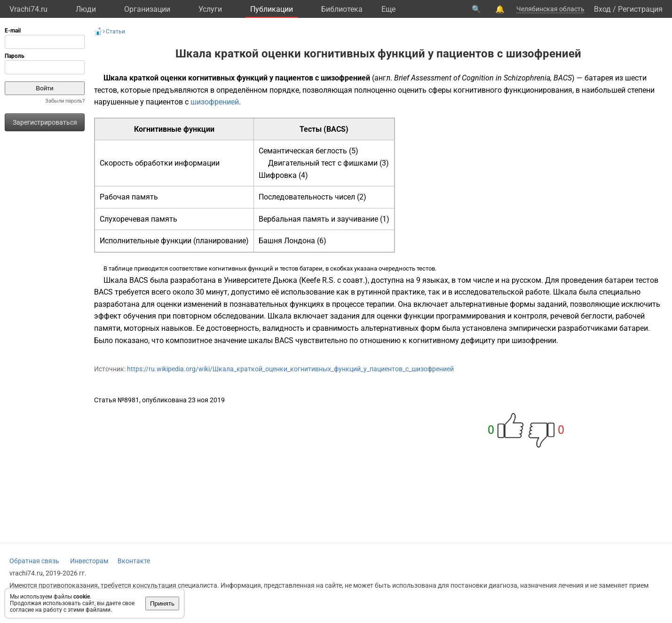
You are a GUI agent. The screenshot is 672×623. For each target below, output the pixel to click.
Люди (86, 9)
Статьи (115, 32)
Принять (162, 603)
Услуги (210, 9)
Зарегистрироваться (45, 122)
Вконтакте (134, 561)
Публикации (272, 9)
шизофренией (215, 102)
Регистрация (640, 9)
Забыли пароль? (65, 101)
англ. (383, 78)
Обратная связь (34, 561)
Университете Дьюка (261, 280)
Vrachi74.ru (28, 9)
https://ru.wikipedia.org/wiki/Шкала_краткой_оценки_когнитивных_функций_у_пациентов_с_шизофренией (290, 369)
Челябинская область (550, 9)
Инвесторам (89, 561)
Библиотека (342, 9)
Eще (388, 9)
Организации (147, 9)
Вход (602, 9)
